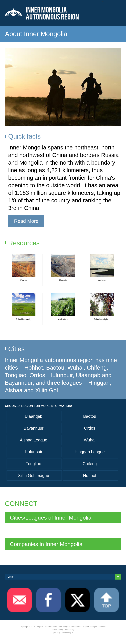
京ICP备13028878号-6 (63, 633)
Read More (26, 221)
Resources (24, 243)
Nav (102, 1)
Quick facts (24, 136)
